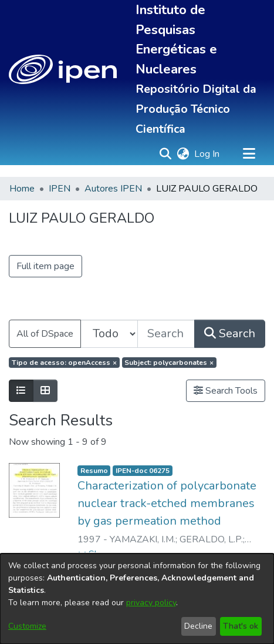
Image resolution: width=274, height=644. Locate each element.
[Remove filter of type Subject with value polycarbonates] (170, 363)
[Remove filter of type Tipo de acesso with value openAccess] (64, 363)
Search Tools (226, 391)
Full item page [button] (45, 266)
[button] (63, 69)
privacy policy (151, 603)
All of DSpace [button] (45, 334)
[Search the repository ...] (166, 334)
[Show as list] (21, 391)
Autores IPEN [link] (113, 189)
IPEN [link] (60, 189)
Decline (198, 626)
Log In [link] (207, 154)
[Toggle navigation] (249, 154)
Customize (27, 626)
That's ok (241, 626)
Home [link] (22, 189)
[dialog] (137, 599)
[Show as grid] (45, 391)
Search (230, 333)
